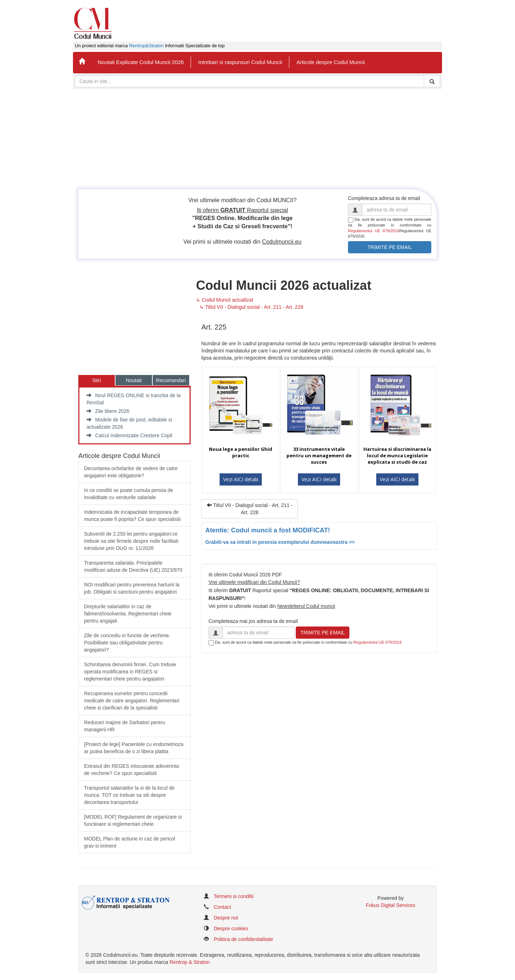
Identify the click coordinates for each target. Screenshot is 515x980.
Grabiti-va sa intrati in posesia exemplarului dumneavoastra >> (280, 542)
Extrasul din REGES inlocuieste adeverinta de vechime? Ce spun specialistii (131, 770)
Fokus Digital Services (391, 905)
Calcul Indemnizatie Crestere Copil (129, 435)
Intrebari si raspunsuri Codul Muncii (240, 62)
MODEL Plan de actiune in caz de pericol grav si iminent (130, 842)
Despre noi (226, 918)
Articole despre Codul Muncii (331, 62)
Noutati (134, 380)
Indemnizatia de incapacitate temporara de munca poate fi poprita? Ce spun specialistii (132, 516)
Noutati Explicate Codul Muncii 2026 (141, 62)
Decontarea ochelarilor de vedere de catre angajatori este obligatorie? (131, 472)
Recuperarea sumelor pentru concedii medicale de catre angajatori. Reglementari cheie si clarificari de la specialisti (132, 701)
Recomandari (171, 380)
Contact (222, 907)
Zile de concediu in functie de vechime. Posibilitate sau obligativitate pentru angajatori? (127, 643)
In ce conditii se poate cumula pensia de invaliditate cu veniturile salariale (129, 494)
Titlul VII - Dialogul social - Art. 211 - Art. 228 (250, 509)
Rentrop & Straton (190, 962)
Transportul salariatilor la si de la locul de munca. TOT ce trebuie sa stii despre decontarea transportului (129, 795)
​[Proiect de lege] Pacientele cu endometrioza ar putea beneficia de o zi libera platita (134, 748)
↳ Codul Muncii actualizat (225, 300)
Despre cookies (231, 928)
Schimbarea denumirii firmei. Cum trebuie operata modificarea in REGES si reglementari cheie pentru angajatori (130, 672)
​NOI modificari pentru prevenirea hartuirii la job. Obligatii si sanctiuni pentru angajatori (132, 588)
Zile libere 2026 (108, 411)
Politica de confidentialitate (244, 939)
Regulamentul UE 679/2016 (374, 231)
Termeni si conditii (234, 896)
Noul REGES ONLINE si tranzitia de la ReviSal (134, 399)
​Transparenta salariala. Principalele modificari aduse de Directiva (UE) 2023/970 (133, 566)
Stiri (97, 380)
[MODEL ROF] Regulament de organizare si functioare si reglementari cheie (133, 820)
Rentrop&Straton (146, 46)
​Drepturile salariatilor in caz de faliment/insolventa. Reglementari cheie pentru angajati (128, 614)
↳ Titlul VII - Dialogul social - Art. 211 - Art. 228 (251, 307)
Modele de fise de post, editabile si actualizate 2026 (129, 423)
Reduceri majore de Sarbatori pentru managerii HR (124, 726)
